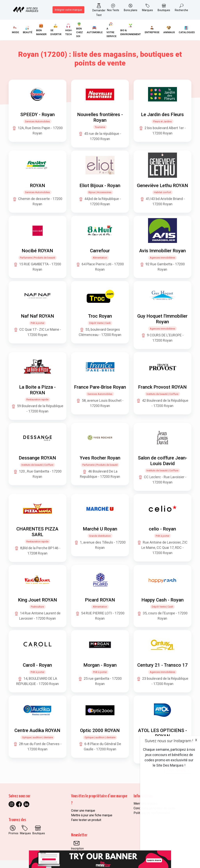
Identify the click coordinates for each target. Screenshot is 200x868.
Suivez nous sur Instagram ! (169, 741)
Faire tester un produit (86, 820)
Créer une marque (83, 811)
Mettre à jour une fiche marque (92, 815)
